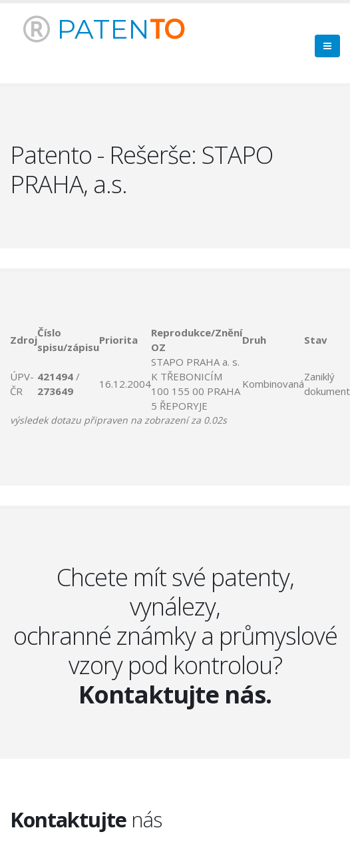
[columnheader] (24, 340)
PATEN (104, 29)
